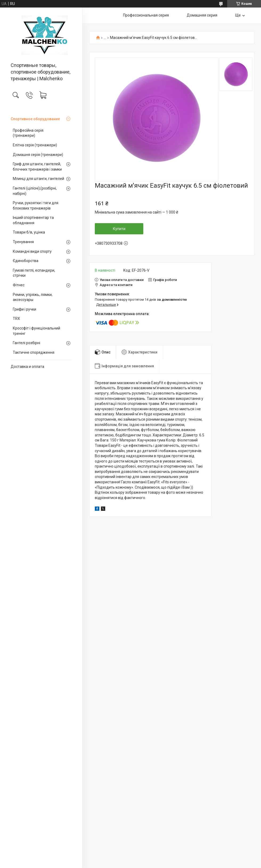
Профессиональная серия (146, 15)
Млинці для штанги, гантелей (38, 179)
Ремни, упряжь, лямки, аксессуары (33, 297)
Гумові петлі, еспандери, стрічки (34, 273)
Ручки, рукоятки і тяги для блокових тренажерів (36, 206)
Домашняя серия (202, 15)
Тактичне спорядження (34, 352)
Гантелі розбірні (26, 343)
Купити (119, 229)
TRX (16, 319)
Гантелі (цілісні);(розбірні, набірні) (35, 191)
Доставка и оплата (27, 367)
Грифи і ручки (25, 309)
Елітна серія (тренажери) (35, 145)
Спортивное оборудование (35, 119)
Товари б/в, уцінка (29, 232)
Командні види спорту (32, 251)
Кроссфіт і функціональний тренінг (36, 331)
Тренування (23, 242)
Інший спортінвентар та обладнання (33, 220)
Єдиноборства (26, 261)
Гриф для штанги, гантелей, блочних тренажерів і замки (37, 167)
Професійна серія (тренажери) (28, 133)
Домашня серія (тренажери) (38, 155)
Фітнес (19, 285)
